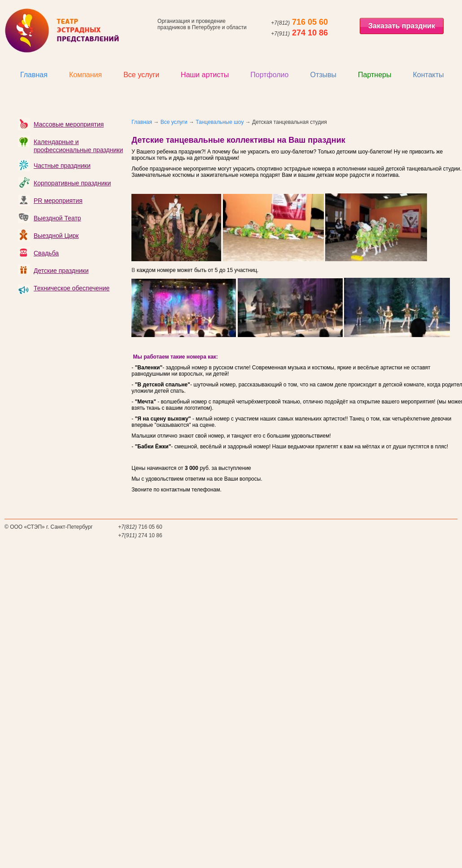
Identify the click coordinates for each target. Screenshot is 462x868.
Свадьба (46, 253)
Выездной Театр (57, 218)
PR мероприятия (58, 201)
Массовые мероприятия (69, 124)
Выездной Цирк (56, 236)
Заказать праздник (402, 26)
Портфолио (269, 75)
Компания (85, 75)
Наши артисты (205, 75)
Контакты (428, 75)
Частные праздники (62, 166)
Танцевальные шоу (220, 122)
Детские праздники (61, 271)
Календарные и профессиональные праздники (78, 146)
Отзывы (323, 75)
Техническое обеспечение (72, 288)
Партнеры (375, 75)
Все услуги (141, 75)
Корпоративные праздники (72, 183)
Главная (34, 75)
